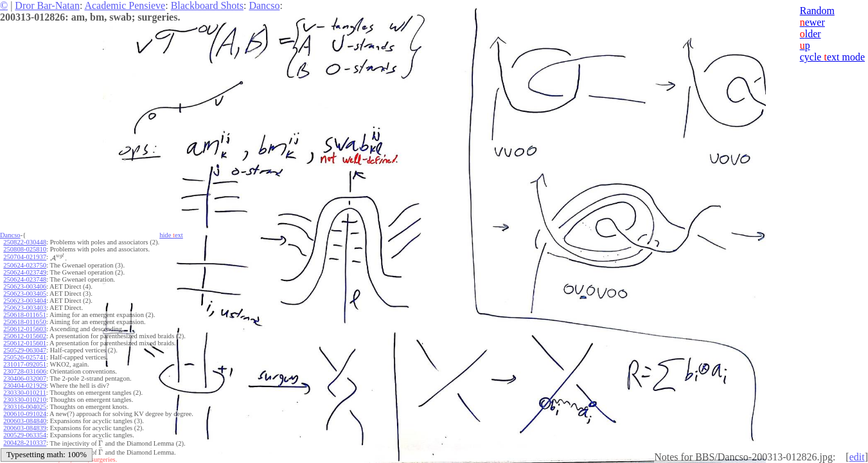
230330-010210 (25, 400)
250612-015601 (25, 343)
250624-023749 (25, 272)
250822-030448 (25, 242)
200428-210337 (25, 443)
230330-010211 (24, 393)
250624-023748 (25, 279)
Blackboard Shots (207, 5)
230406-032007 (25, 378)
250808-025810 (25, 249)
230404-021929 (25, 386)
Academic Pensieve (125, 5)
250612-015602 (25, 336)
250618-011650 (24, 322)
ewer (812, 22)
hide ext (171, 235)
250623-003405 (25, 294)
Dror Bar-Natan (47, 5)
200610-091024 (25, 414)
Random (817, 11)
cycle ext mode (832, 57)
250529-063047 (25, 350)
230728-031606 (25, 371)
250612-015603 (25, 329)
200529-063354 (25, 435)
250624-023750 (25, 265)
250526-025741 (25, 357)
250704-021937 (25, 257)
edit (857, 457)
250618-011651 (24, 315)
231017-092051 (25, 364)
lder (810, 34)
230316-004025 (25, 407)
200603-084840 (25, 421)
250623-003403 (25, 308)
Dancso (264, 5)
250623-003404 (25, 301)
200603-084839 (25, 428)
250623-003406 (25, 286)
